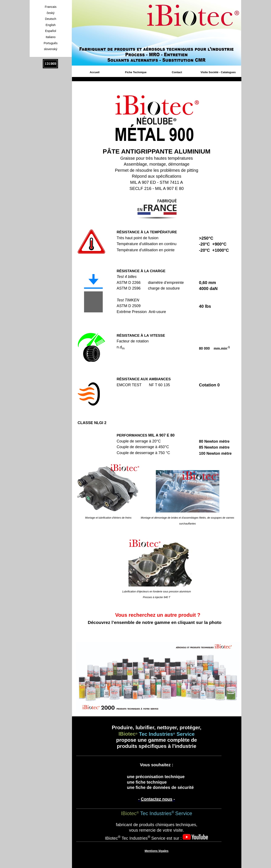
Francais (50, 7)
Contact (177, 72)
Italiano (51, 37)
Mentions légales (157, 851)
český (51, 13)
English (50, 25)
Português (51, 43)
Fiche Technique (136, 72)
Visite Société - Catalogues (218, 72)
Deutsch (51, 19)
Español (51, 31)
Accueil (95, 72)
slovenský (50, 49)
